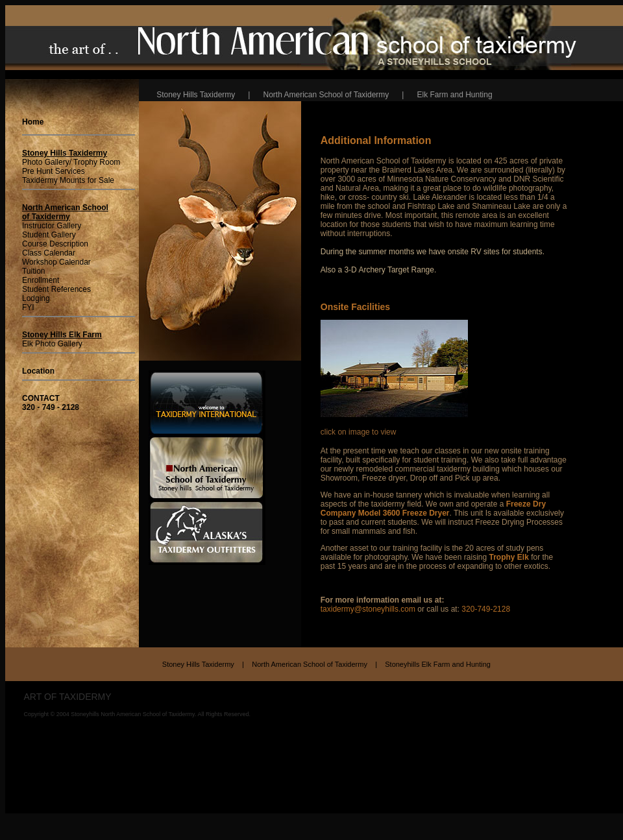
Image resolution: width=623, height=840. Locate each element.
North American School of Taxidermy (312, 666)
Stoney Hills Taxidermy (201, 666)
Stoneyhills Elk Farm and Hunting (438, 666)
